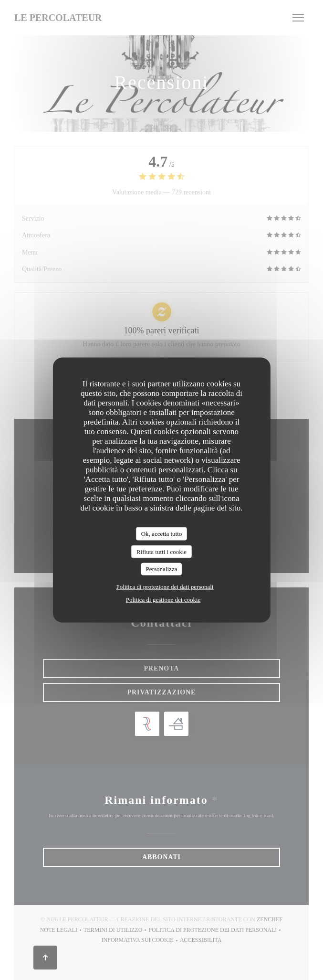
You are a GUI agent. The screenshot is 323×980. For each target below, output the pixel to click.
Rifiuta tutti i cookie (161, 551)
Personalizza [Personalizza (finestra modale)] (162, 569)
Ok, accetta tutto (162, 534)
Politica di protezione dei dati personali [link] (165, 586)
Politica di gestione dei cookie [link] (163, 599)
